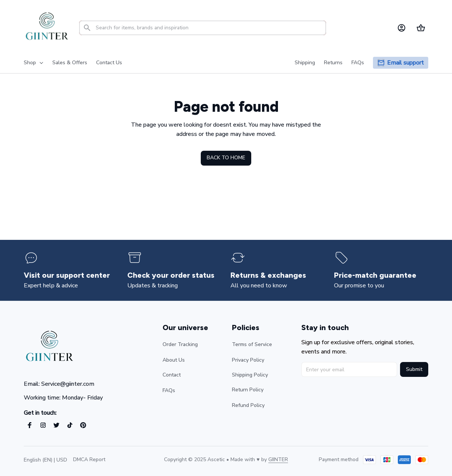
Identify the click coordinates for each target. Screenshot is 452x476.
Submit (414, 369)
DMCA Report (89, 459)
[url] (278, 460)
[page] (405, 63)
